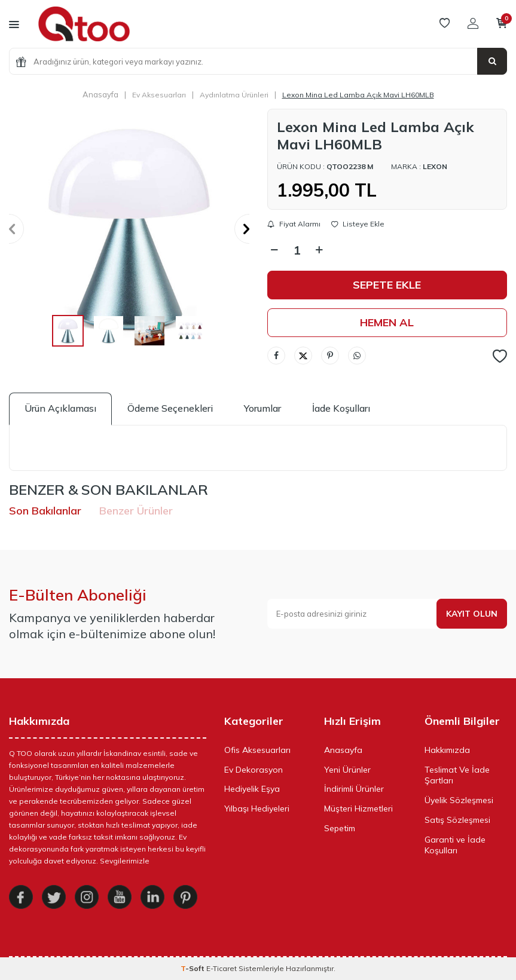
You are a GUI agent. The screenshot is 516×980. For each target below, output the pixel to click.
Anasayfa (100, 94)
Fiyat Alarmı (294, 224)
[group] (129, 229)
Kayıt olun (472, 614)
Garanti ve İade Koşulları (455, 845)
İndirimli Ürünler (354, 789)
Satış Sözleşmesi (457, 820)
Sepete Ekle (387, 285)
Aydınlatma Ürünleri (234, 95)
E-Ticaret (222, 968)
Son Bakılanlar (45, 511)
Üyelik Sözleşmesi (459, 800)
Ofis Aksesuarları (257, 750)
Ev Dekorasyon (254, 770)
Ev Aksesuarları (159, 95)
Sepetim (340, 828)
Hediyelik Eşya (252, 789)
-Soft (193, 968)
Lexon (435, 166)
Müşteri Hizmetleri (358, 808)
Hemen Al (387, 322)
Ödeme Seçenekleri (170, 408)
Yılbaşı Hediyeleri (257, 808)
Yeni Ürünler (347, 770)
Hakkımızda (447, 750)
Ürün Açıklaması (60, 408)
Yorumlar (262, 408)
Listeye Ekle (358, 224)
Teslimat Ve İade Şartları (457, 775)
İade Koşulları (341, 408)
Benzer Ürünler (136, 511)
